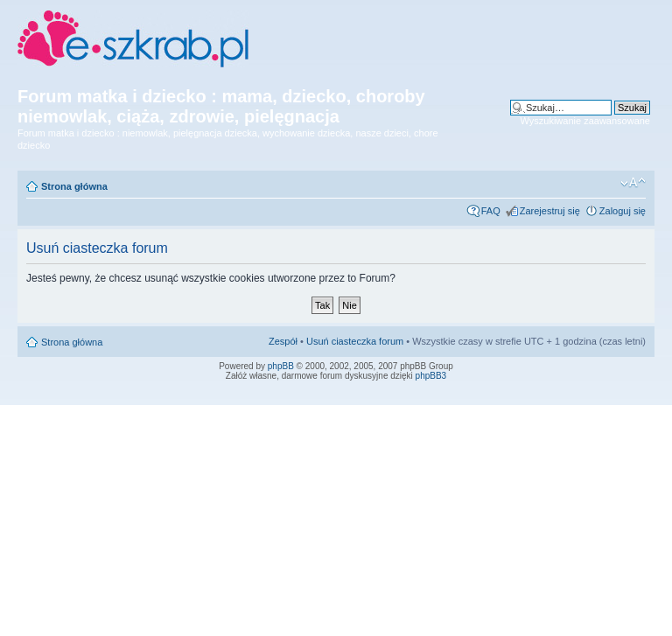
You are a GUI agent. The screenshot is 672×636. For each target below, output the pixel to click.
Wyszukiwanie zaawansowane (585, 121)
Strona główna (74, 186)
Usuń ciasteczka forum (355, 341)
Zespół (283, 341)
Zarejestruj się (550, 211)
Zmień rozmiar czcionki (633, 183)
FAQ (491, 211)
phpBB (281, 366)
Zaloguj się (623, 211)
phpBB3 (431, 376)
